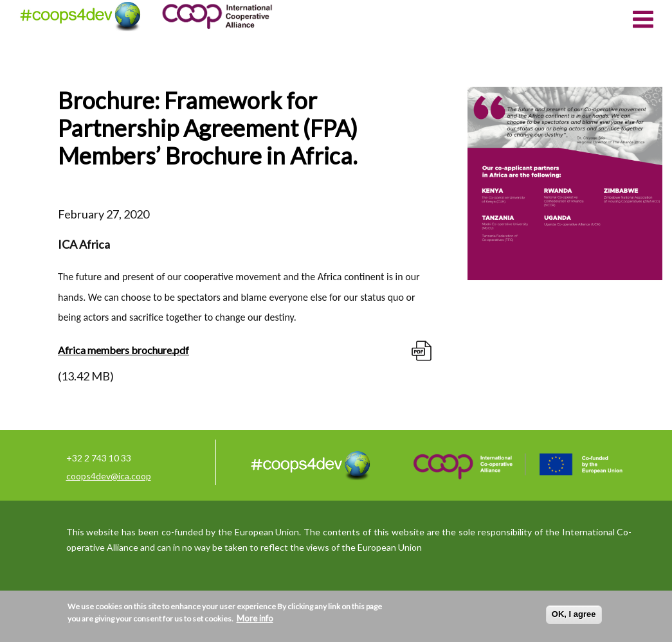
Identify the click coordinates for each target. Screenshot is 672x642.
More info (255, 618)
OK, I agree (574, 614)
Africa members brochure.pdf (123, 350)
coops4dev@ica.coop (109, 476)
